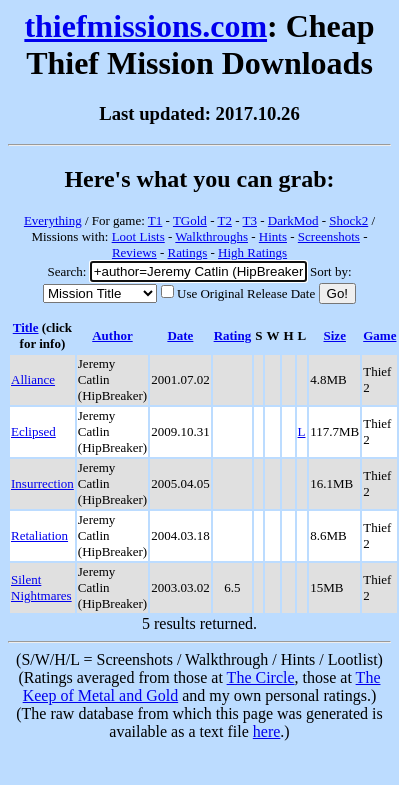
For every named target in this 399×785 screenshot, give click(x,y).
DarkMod (293, 220)
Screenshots (329, 236)
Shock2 (348, 220)
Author (112, 335)
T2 (224, 220)
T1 (155, 220)
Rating (233, 335)
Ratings (188, 252)
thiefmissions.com (145, 26)
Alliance (33, 379)
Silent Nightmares (41, 587)
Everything (53, 220)
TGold (190, 220)
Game (379, 335)
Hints (273, 236)
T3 (250, 220)
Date (180, 335)
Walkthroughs (211, 236)
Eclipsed (33, 431)
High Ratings (252, 252)
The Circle (261, 677)
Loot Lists (138, 236)
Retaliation (39, 535)
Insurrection (42, 483)
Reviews (134, 252)
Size (335, 335)
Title (26, 327)
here (267, 731)
